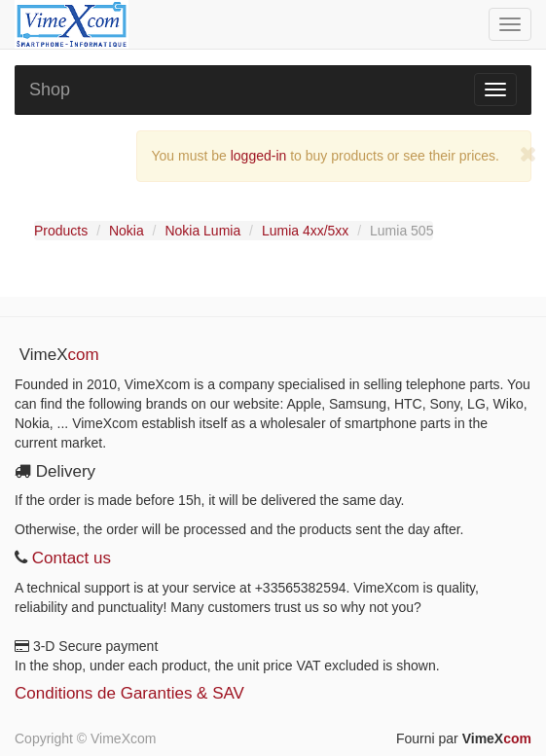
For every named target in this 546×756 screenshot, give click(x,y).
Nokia (127, 231)
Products (61, 231)
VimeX (497, 738)
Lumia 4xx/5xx (305, 231)
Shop (50, 90)
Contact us (69, 558)
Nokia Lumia (202, 231)
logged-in (259, 156)
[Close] (528, 154)
